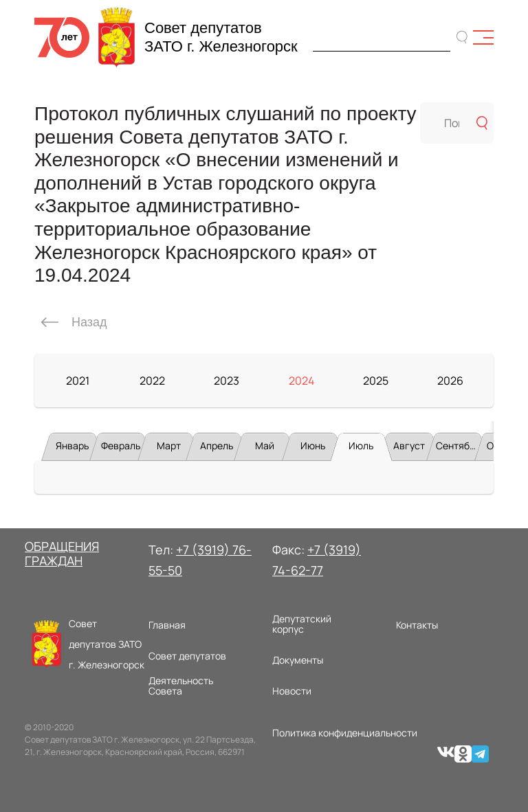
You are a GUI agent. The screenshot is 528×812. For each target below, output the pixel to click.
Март (169, 446)
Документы (298, 660)
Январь (72, 446)
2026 (450, 381)
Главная (167, 625)
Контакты (417, 625)
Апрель (217, 446)
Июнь (313, 446)
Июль (361, 446)
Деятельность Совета (181, 686)
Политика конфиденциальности (345, 733)
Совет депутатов (187, 656)
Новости (292, 691)
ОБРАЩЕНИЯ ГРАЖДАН (62, 554)
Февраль (121, 446)
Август (409, 446)
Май (265, 446)
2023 (227, 381)
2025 (376, 381)
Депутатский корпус (302, 624)
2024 (301, 381)
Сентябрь (458, 446)
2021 (78, 381)
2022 (152, 381)
